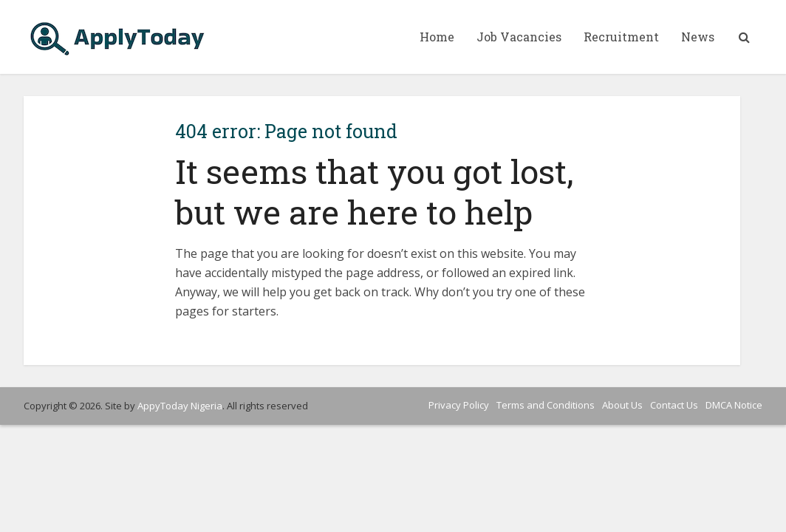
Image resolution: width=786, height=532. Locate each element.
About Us (622, 405)
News (698, 37)
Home (437, 37)
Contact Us (674, 405)
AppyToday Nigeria (180, 406)
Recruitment (621, 37)
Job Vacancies (519, 37)
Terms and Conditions (546, 405)
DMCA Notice (734, 405)
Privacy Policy (459, 405)
